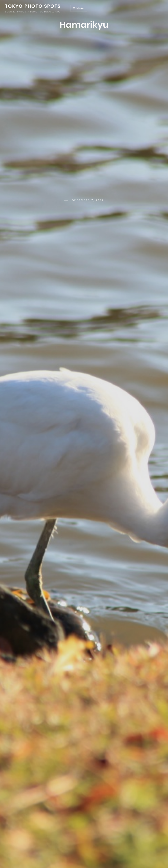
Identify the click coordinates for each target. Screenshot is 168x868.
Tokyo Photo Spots (33, 6)
